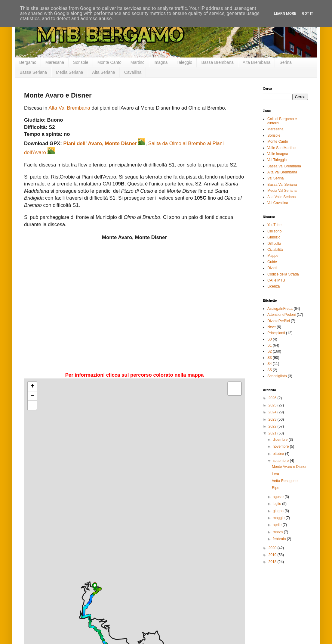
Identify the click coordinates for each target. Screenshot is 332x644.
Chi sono (274, 231)
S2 (270, 351)
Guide (272, 262)
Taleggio (184, 62)
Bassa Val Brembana (284, 166)
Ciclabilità (275, 250)
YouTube (274, 225)
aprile (278, 525)
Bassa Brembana (217, 62)
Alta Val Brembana (69, 108)
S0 (270, 339)
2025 (273, 405)
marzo (278, 532)
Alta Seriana (103, 72)
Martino (138, 62)
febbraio (280, 539)
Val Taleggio (277, 160)
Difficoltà (274, 244)
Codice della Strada (283, 274)
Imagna (161, 62)
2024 (273, 412)
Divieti (272, 268)
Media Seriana (69, 72)
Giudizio (274, 237)
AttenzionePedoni (281, 315)
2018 (273, 562)
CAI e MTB (276, 280)
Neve (272, 327)
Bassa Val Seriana (282, 185)
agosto (279, 497)
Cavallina (133, 72)
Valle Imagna (278, 154)
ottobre (279, 454)
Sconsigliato (277, 376)
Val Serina (275, 178)
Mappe (273, 256)
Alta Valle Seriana (282, 197)
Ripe (276, 488)
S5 (270, 370)
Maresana (55, 62)
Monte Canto (109, 62)
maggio (279, 518)
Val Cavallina (278, 203)
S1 (270, 345)
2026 (273, 398)
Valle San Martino (281, 148)
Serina (285, 62)
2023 (273, 419)
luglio (277, 504)
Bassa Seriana (33, 72)
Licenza (274, 286)
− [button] (32, 396)
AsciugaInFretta (280, 309)
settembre (281, 461)
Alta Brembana (257, 62)
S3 (270, 358)
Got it (307, 14)
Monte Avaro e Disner (289, 467)
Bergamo (28, 62)
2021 (273, 433)
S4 (270, 364)
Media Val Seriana (282, 191)
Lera (275, 474)
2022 (273, 426)
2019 (273, 555)
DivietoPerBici (279, 321)
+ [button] (32, 387)
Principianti (276, 333)
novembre (281, 446)
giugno (279, 511)
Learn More (285, 14)
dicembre (281, 440)
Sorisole (81, 62)
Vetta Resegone (285, 481)
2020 (273, 548)
